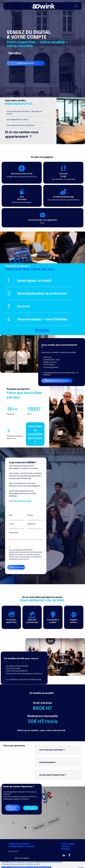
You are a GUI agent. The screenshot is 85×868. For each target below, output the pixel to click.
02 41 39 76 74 (13, 851)
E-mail (11, 524)
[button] (58, 750)
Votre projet (13, 532)
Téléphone (31, 524)
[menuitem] (22, 858)
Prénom (30, 515)
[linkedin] (64, 855)
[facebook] (69, 855)
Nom (11, 515)
